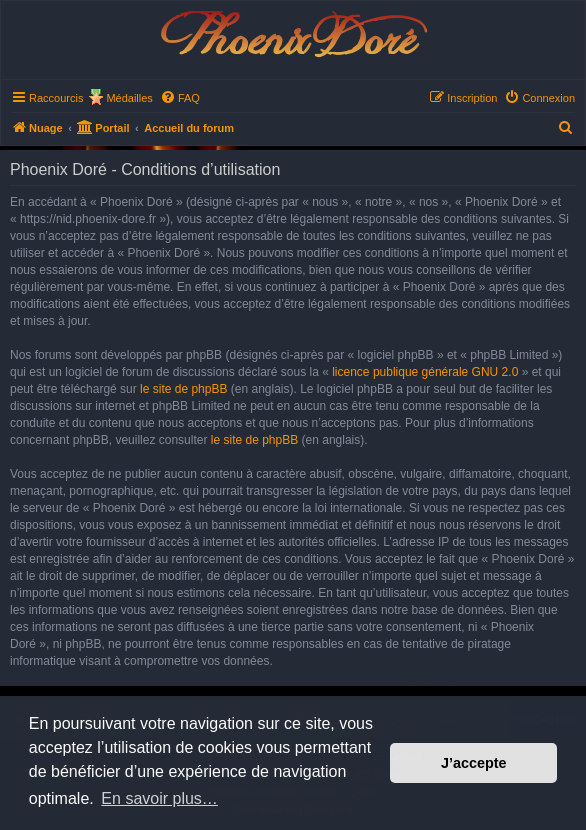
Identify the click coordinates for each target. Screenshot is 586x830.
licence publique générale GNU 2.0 (425, 372)
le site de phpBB (183, 389)
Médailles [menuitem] (129, 98)
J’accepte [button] (474, 763)
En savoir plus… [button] (159, 798)
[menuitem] (180, 98)
